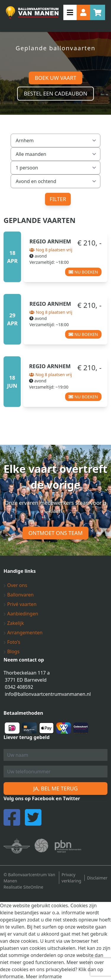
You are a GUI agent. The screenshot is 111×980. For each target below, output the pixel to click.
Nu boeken (83, 272)
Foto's (12, 642)
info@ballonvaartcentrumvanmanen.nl (48, 694)
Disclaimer (97, 878)
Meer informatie (44, 976)
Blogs (12, 651)
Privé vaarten (20, 604)
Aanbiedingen (21, 614)
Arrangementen (23, 633)
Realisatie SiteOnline (23, 887)
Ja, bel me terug (55, 788)
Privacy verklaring (71, 878)
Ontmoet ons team (55, 533)
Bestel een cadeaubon (55, 93)
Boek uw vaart (55, 78)
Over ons (15, 585)
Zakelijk (14, 623)
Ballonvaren (19, 595)
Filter (58, 199)
